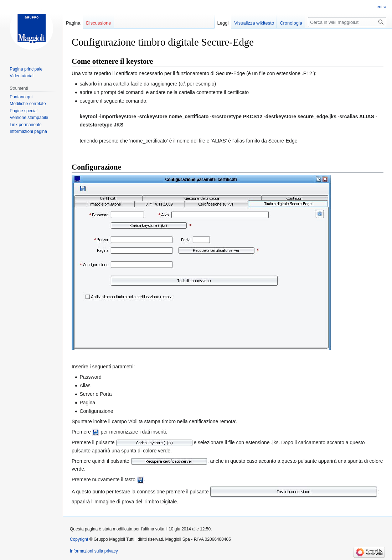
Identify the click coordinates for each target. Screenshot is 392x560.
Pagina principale (26, 69)
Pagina (73, 23)
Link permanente (25, 125)
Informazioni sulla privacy (94, 551)
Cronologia (291, 23)
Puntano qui (21, 97)
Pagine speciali (24, 111)
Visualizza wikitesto (254, 23)
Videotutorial (22, 76)
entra (381, 7)
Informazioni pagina (28, 131)
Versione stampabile (29, 118)
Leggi (223, 23)
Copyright (79, 539)
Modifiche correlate (28, 104)
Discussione (98, 23)
